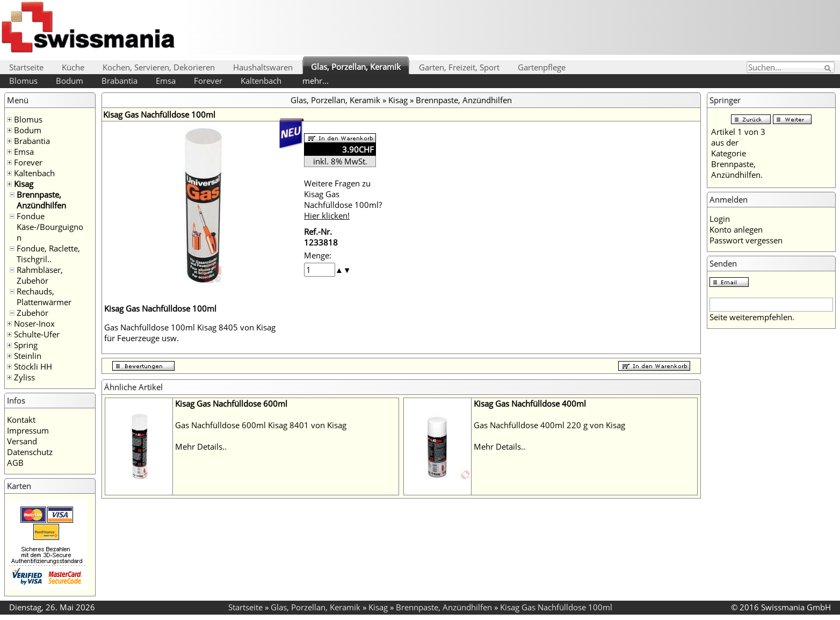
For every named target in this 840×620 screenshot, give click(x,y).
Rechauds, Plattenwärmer (44, 297)
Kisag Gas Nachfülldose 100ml (556, 607)
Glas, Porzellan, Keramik (356, 67)
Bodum (70, 81)
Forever (208, 81)
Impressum (28, 430)
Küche (73, 67)
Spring (26, 345)
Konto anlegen (736, 229)
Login (720, 219)
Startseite (26, 67)
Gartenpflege (542, 67)
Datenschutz (30, 452)
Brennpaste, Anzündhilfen (41, 200)
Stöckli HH (33, 366)
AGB (15, 463)
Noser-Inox (34, 323)
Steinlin (28, 356)
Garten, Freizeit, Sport (459, 67)
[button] (339, 270)
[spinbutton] (320, 270)
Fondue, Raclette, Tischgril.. (48, 254)
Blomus (23, 81)
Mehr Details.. (201, 446)
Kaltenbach (261, 81)
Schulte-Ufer (37, 334)
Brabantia (120, 81)
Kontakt (21, 420)
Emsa (166, 81)
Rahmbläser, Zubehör (40, 275)
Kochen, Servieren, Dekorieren (159, 67)
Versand (22, 441)
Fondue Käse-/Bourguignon (50, 227)
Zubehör (32, 313)
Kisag (24, 184)
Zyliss (24, 377)
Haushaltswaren (263, 67)
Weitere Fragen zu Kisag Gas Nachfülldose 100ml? (343, 199)
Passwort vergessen (746, 240)
